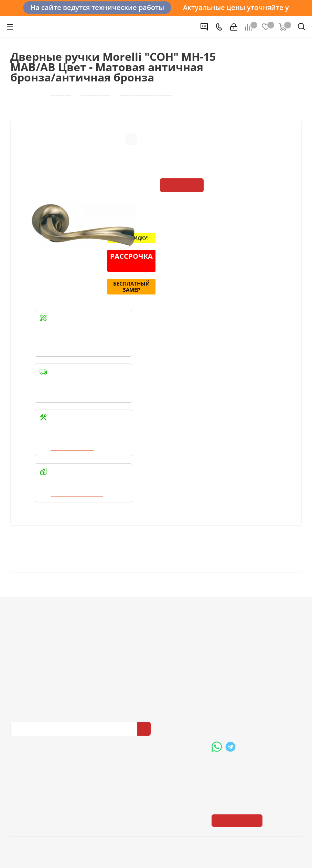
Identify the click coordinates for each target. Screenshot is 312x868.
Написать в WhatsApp (78, 495)
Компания (25, 605)
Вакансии (23, 627)
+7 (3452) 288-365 (245, 678)
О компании (26, 617)
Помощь (224, 605)
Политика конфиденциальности (45, 683)
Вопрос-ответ (228, 617)
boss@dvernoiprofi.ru (248, 713)
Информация (130, 605)
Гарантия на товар (134, 636)
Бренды (221, 627)
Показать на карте (238, 771)
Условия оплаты (131, 617)
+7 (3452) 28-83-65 (57, 856)
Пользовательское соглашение (150, 646)
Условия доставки (133, 627)
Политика (23, 636)
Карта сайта (226, 636)
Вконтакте (17, 735)
